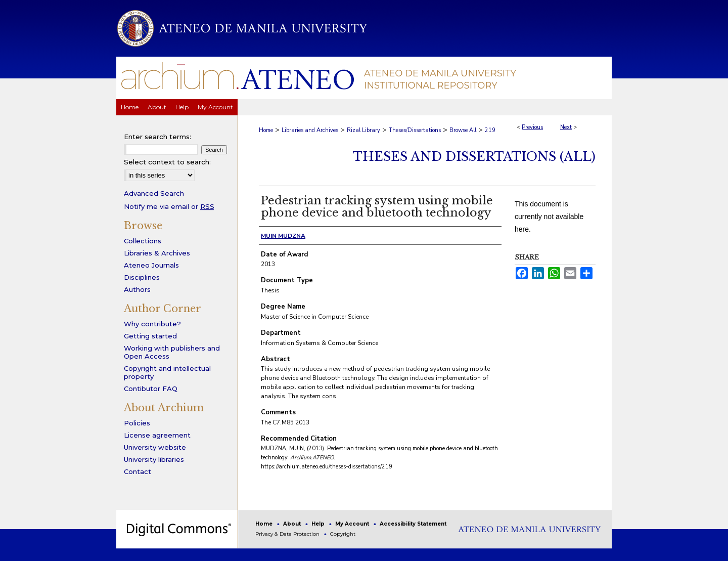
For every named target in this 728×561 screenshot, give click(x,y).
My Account (353, 524)
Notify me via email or (169, 206)
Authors (137, 289)
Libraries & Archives (157, 253)
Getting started (150, 336)
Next (566, 127)
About (293, 524)
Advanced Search (154, 193)
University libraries (154, 459)
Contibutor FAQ (151, 389)
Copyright (343, 534)
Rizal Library (363, 130)
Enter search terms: (157, 137)
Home (266, 130)
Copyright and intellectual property (167, 372)
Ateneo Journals (151, 265)
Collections (143, 241)
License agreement (157, 435)
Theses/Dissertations (415, 130)
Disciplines (142, 277)
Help (319, 524)
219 (490, 130)
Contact (138, 471)
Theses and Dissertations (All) (474, 157)
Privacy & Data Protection (288, 534)
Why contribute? (152, 324)
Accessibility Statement (413, 524)
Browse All (463, 130)
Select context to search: (167, 162)
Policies (137, 423)
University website (155, 447)
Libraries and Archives (310, 130)
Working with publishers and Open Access (172, 352)
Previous (532, 127)
